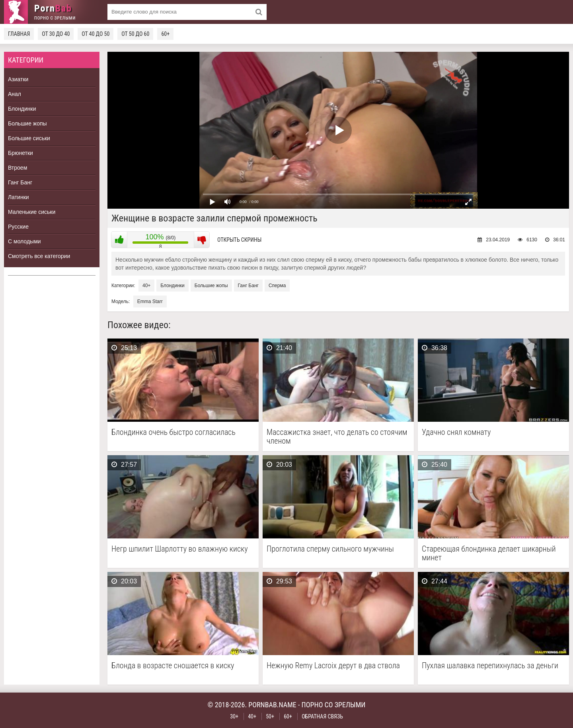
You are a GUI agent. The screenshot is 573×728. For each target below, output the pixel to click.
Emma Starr (150, 301)
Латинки (19, 197)
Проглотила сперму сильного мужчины (330, 549)
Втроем (18, 168)
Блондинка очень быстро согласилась (173, 432)
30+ (234, 716)
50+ (270, 716)
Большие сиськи (29, 138)
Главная (19, 34)
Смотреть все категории (39, 256)
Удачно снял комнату (456, 432)
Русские (18, 227)
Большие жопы (27, 123)
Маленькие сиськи (32, 212)
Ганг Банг (20, 182)
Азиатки (18, 79)
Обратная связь (322, 716)
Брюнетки (20, 153)
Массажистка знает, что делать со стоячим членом (337, 436)
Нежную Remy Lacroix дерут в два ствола (333, 666)
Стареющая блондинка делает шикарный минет (489, 553)
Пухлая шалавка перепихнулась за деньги (490, 666)
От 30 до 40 (56, 34)
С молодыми (24, 241)
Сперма (277, 286)
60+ (165, 34)
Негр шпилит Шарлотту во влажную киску (180, 549)
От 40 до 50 (95, 34)
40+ (146, 286)
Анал (15, 94)
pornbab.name (272, 705)
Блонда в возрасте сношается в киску (173, 666)
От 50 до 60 (135, 34)
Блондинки (22, 109)
